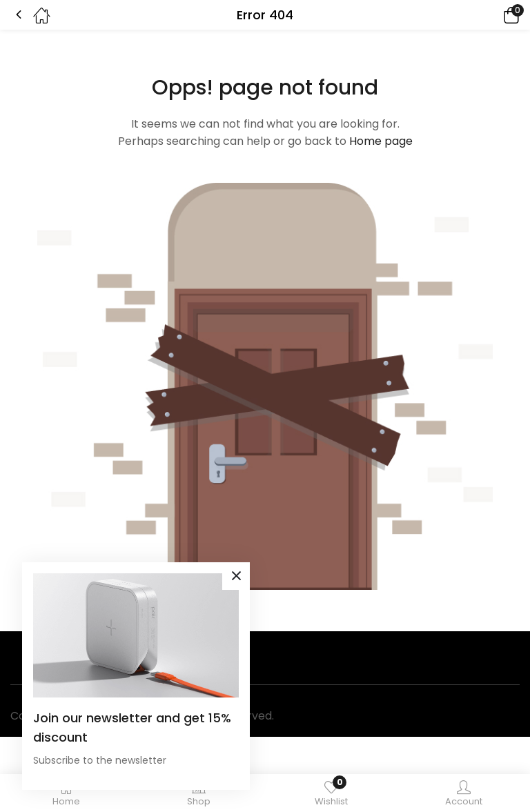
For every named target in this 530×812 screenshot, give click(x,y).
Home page (381, 141)
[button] (492, 15)
